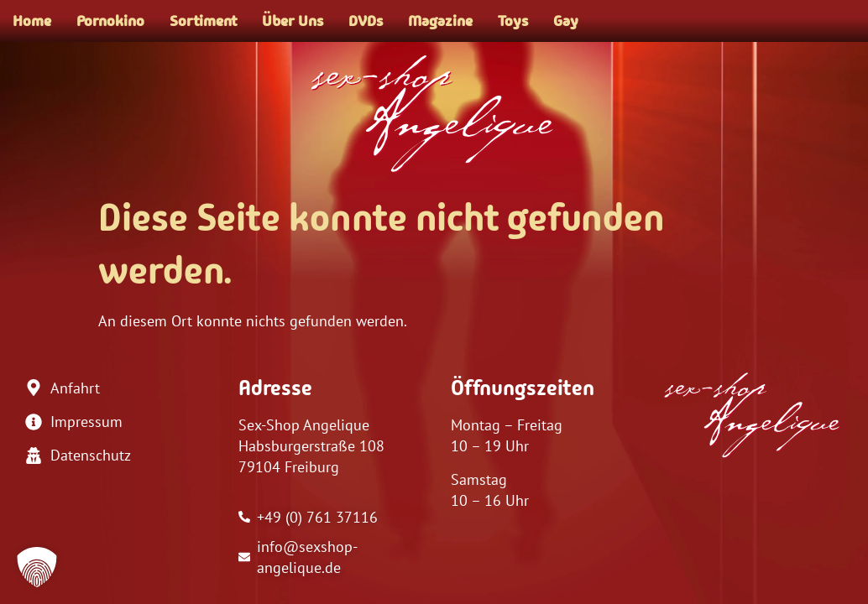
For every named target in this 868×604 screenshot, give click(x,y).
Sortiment (203, 21)
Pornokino (110, 21)
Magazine (440, 21)
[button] (37, 567)
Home (32, 21)
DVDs (366, 21)
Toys (513, 21)
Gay (566, 21)
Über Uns (293, 21)
